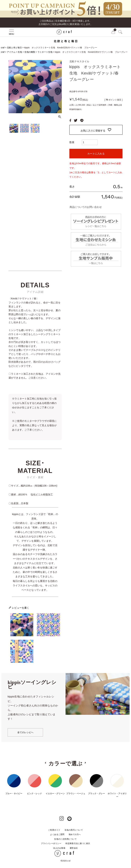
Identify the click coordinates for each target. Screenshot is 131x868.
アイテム (11, 52)
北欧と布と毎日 (14, 48)
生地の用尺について (74, 830)
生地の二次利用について (65, 839)
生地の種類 (30, 52)
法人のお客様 (59, 848)
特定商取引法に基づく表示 (78, 843)
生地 (20, 52)
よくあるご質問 (57, 834)
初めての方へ (75, 834)
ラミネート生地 (45, 52)
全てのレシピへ (25, 732)
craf (3, 48)
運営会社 (74, 848)
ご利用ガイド (54, 830)
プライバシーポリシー (51, 843)
